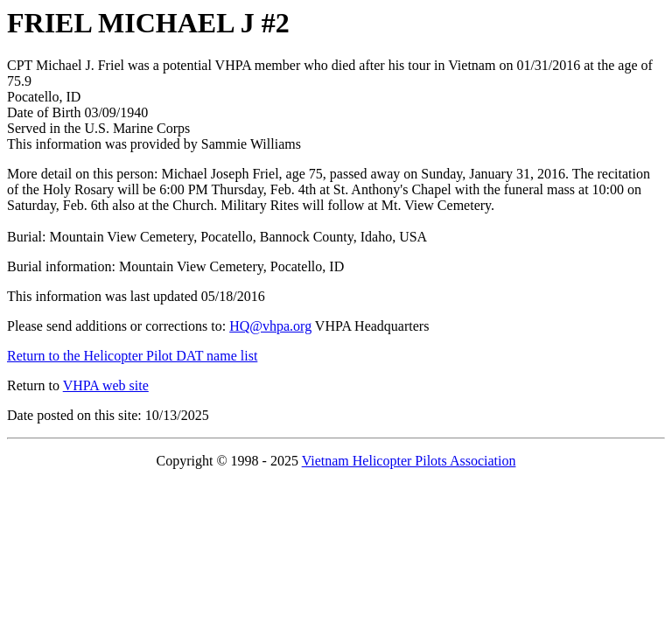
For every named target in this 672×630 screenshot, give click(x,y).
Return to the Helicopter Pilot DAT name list (132, 356)
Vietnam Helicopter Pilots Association (409, 461)
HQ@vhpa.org (270, 326)
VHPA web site (106, 385)
